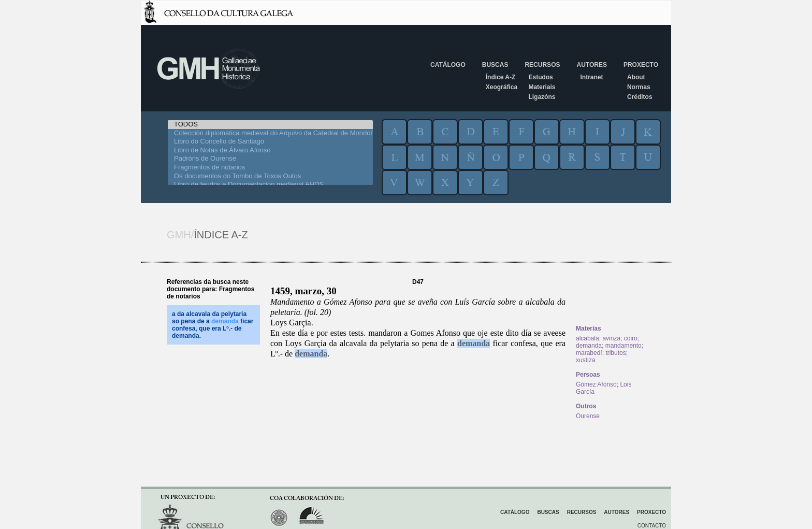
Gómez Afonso (596, 384)
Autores (591, 65)
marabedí (589, 353)
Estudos (540, 77)
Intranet (591, 77)
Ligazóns (542, 97)
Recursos (542, 65)
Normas (639, 87)
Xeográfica (502, 87)
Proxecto (641, 65)
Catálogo (448, 65)
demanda (474, 343)
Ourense (588, 416)
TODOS (270, 125)
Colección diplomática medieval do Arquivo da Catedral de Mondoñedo (270, 133)
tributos (615, 353)
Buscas (495, 65)
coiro (631, 338)
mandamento (624, 346)
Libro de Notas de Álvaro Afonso (270, 151)
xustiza (585, 360)
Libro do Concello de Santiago (270, 142)
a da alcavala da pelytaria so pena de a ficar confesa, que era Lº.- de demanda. (213, 325)
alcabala (588, 338)
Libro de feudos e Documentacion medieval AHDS (270, 185)
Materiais (542, 87)
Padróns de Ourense (270, 159)
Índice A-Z (501, 77)
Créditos (640, 97)
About (636, 77)
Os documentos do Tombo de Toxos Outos (270, 176)
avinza (611, 338)
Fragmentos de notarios (270, 168)
